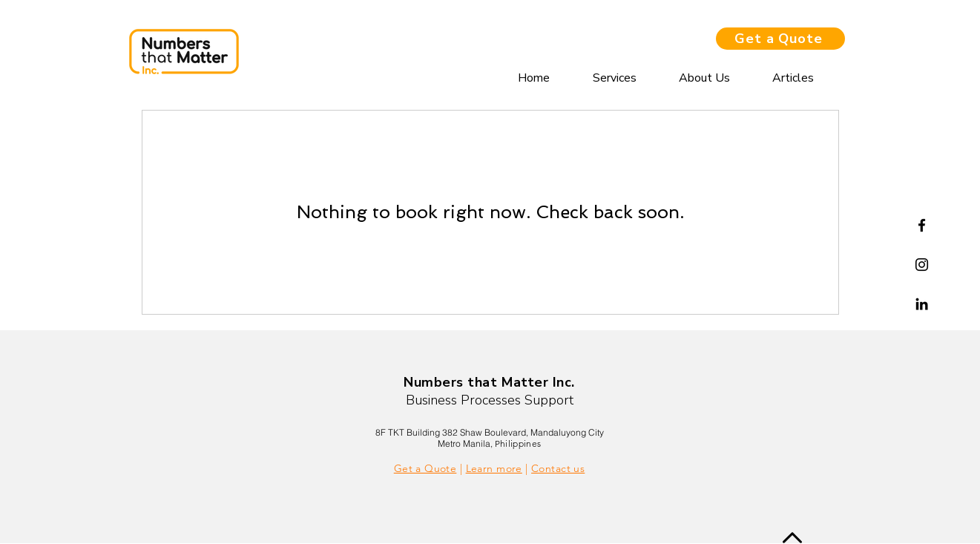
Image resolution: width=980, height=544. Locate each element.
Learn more (494, 468)
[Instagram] (922, 265)
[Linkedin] (922, 304)
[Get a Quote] (780, 39)
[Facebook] (922, 225)
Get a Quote (425, 468)
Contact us (558, 468)
